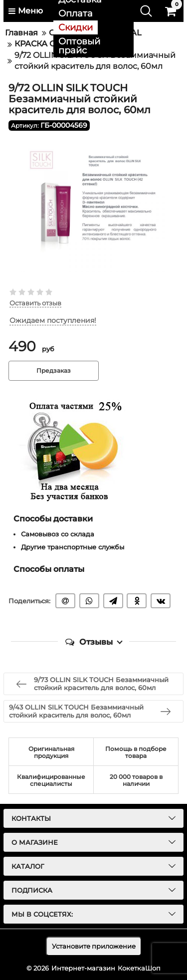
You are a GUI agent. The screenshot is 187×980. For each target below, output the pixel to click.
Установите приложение (94, 946)
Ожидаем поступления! (53, 321)
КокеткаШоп (139, 968)
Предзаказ (54, 370)
